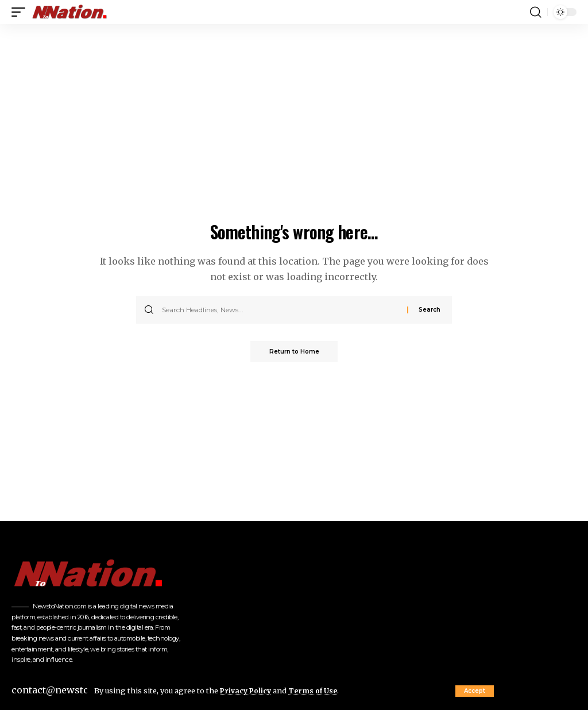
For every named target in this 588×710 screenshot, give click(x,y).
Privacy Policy (247, 690)
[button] (475, 691)
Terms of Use (316, 690)
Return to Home (294, 352)
